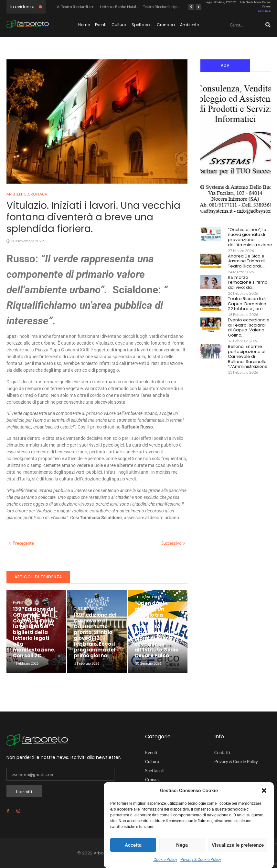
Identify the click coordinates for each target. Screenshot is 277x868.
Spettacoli (142, 25)
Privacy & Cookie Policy (201, 860)
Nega (182, 845)
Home (84, 25)
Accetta (133, 845)
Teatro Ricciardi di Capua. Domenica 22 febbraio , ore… (247, 304)
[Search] (247, 25)
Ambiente (189, 25)
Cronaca (166, 25)
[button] (264, 791)
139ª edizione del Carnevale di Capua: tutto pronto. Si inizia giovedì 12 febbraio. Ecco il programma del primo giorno (95, 635)
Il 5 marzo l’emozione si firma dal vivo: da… (248, 283)
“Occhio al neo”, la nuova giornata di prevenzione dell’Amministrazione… (251, 237)
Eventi (101, 25)
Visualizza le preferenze (238, 845)
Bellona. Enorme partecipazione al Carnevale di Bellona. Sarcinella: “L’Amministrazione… (249, 357)
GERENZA (264, 11)
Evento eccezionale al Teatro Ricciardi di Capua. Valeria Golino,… (249, 328)
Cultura (119, 25)
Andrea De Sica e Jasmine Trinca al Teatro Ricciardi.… (246, 261)
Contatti (222, 752)
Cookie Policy (165, 860)
